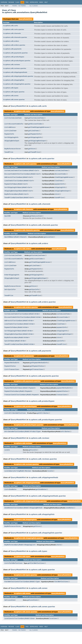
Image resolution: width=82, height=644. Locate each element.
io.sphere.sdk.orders (11, 41)
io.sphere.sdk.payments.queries (15, 53)
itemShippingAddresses (64, 177)
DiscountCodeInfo (16, 124)
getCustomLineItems (36, 118)
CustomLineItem (15, 118)
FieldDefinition (15, 563)
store (57, 194)
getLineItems (33, 131)
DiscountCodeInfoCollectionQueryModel (20, 174)
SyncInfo (11, 289)
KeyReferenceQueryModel (14, 194)
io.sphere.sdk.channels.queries (15, 37)
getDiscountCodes (35, 124)
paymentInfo (60, 184)
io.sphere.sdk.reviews (12, 65)
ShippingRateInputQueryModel (16, 191)
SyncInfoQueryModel (12, 341)
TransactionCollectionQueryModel (18, 395)
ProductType (35, 431)
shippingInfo (60, 187)
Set (6, 289)
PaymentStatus (10, 366)
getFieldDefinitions (36, 563)
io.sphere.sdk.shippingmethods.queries (18, 76)
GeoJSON (7, 216)
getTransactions (37, 369)
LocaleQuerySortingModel (14, 471)
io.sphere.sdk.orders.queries (14, 45)
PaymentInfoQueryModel (14, 184)
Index (41, 2)
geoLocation (49, 237)
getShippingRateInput (37, 141)
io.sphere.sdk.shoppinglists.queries (17, 84)
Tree (27, 2)
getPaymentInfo (34, 134)
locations (53, 618)
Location (11, 600)
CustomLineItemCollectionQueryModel (19, 170)
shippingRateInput (62, 191)
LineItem (12, 131)
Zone (32, 618)
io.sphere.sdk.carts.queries (14, 29)
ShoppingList (30, 545)
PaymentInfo (9, 134)
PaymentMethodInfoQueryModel (16, 388)
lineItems (59, 181)
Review (28, 471)
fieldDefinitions (61, 582)
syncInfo (60, 341)
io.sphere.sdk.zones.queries (14, 100)
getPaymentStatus (37, 366)
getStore (32, 149)
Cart (37, 170)
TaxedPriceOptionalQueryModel (17, 198)
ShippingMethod (36, 508)
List (6, 118)
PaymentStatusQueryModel (14, 391)
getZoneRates (41, 489)
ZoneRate (12, 489)
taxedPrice (59, 198)
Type (37, 582)
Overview (4, 2)
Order (37, 314)
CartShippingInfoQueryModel (16, 187)
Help (46, 2)
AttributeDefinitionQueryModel (17, 431)
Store (18, 149)
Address (12, 127)
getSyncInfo (34, 289)
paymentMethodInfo (64, 388)
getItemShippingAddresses (39, 127)
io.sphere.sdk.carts (11, 26)
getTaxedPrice (34, 152)
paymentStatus (62, 391)
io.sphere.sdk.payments (12, 49)
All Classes (34, 6)
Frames (15, 6)
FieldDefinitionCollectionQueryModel (20, 582)
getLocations (32, 600)
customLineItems (61, 170)
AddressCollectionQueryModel (16, 177)
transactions (62, 395)
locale (50, 471)
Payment (32, 388)
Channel (23, 237)
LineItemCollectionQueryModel (17, 181)
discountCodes (60, 174)
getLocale (33, 450)
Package (11, 2)
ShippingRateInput (12, 141)
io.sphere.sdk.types (11, 88)
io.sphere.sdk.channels (12, 33)
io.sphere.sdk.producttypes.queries (17, 61)
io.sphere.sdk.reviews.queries (15, 68)
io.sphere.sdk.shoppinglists (14, 80)
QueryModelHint (25, 19)
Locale (7, 450)
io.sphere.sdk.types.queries (14, 92)
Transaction (14, 369)
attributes (65, 431)
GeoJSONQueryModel (12, 237)
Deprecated (34, 2)
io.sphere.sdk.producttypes (14, 57)
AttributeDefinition (17, 413)
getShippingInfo (35, 137)
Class (17, 2)
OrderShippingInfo (12, 275)
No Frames (22, 6)
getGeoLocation (36, 216)
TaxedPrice (9, 152)
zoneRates (70, 508)
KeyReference (10, 149)
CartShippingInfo (11, 137)
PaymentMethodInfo (12, 363)
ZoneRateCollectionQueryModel (17, 508)
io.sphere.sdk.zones (11, 96)
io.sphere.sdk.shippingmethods (15, 72)
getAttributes (43, 413)
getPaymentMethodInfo (39, 363)
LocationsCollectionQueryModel (17, 618)
